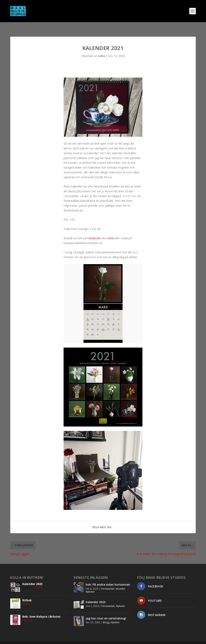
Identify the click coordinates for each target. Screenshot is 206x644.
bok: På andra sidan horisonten (108, 578)
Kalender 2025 (96, 596)
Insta (110, 232)
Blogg (106, 616)
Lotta (101, 49)
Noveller (121, 582)
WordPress (71, 639)
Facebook (94, 232)
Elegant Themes (38, 639)
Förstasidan (108, 582)
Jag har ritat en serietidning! (106, 612)
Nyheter (90, 585)
